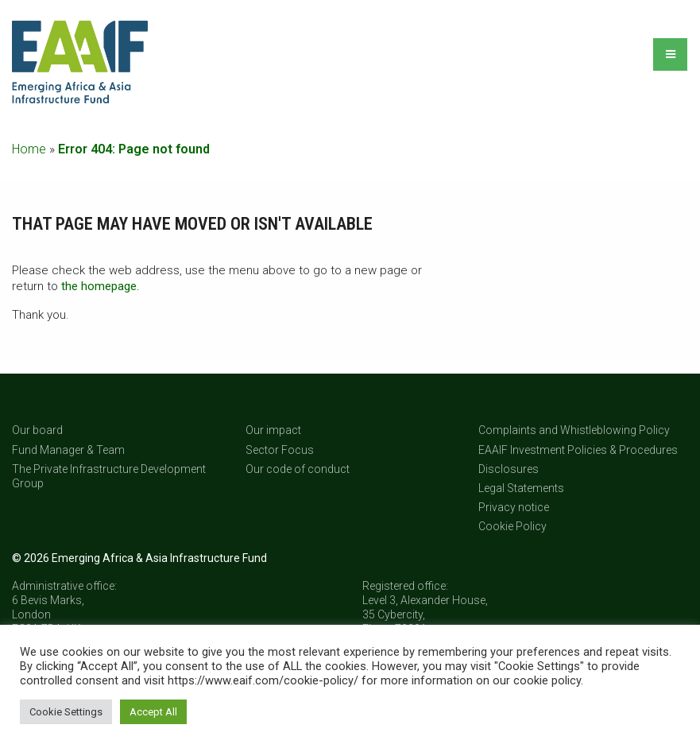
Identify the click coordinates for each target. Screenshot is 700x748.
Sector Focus (280, 450)
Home (29, 149)
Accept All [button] (153, 712)
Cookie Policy (512, 526)
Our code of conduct (298, 469)
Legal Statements (521, 488)
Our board (37, 430)
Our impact (273, 430)
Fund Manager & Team (68, 450)
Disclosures (509, 469)
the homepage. (100, 286)
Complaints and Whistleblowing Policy (574, 430)
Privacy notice (514, 507)
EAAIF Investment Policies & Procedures (578, 450)
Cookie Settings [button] (66, 712)
